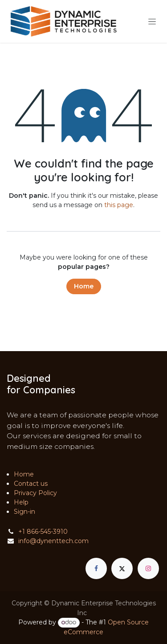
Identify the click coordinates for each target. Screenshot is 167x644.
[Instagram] (148, 568)
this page (119, 205)
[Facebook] (96, 568)
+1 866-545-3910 (43, 532)
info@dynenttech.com (53, 541)
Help (21, 502)
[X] (122, 568)
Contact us (31, 484)
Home (84, 286)
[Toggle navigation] (152, 21)
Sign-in (24, 512)
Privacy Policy (35, 493)
